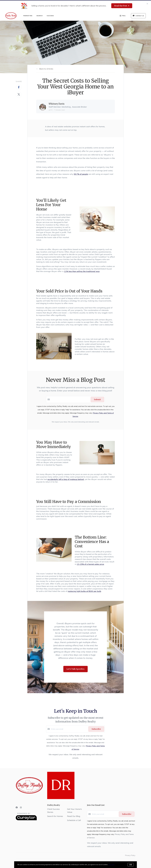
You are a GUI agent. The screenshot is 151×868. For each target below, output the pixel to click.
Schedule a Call (74, 820)
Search (40, 16)
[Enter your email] (69, 729)
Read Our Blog (74, 816)
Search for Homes (55, 816)
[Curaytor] (26, 820)
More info (111, 865)
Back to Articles (46, 69)
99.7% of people (81, 174)
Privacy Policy (130, 855)
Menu (123, 16)
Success (50, 16)
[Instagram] (21, 807)
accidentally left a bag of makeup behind (66, 479)
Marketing (28, 16)
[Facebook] (17, 807)
